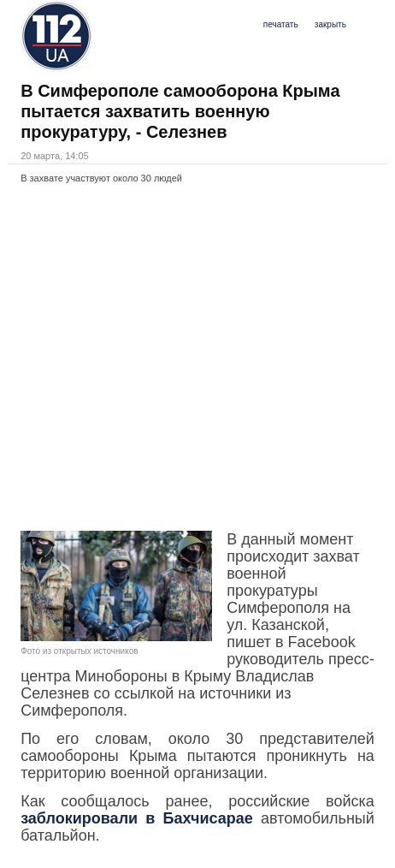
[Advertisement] (197, 357)
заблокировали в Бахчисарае (137, 818)
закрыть (330, 24)
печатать (281, 24)
